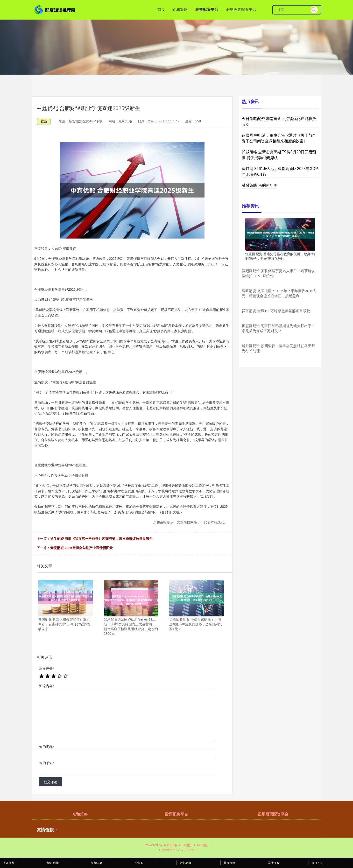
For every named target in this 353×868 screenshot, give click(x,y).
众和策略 (180, 10)
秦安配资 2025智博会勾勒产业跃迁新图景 (81, 548)
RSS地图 (185, 845)
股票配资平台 (207, 10)
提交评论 (50, 782)
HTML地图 (200, 845)
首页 (161, 10)
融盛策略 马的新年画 (260, 185)
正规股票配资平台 (241, 10)
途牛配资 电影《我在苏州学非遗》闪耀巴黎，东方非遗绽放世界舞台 (101, 539)
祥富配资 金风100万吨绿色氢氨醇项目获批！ (278, 311)
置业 (44, 121)
